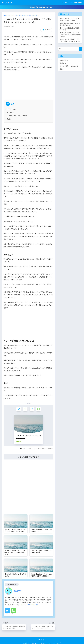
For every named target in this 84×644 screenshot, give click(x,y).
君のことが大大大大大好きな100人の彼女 (41, 444)
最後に (9, 115)
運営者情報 (26, 639)
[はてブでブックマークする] (32, 405)
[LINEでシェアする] (38, 405)
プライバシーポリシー (46, 639)
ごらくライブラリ (10, 3)
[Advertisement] (28, 81)
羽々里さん (10, 108)
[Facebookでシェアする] (25, 405)
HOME (42, 636)
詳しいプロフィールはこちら (30, 600)
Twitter (7, 610)
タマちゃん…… (12, 105)
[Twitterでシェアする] (19, 405)
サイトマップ (57, 639)
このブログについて (67, 3)
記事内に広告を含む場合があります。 (42, 7)
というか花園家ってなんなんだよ (17, 111)
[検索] (81, 49)
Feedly (13, 610)
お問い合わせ (78, 3)
